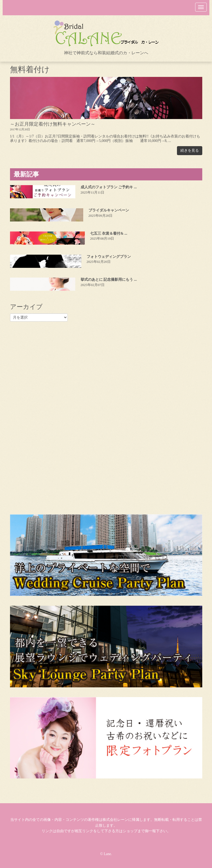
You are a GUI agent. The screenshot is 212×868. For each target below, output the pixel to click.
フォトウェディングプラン (109, 257)
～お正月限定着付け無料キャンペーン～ (53, 124)
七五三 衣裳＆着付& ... (109, 233)
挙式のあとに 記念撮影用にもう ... (109, 280)
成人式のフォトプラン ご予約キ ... (109, 187)
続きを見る (190, 151)
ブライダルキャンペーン (109, 210)
